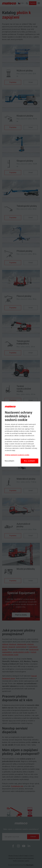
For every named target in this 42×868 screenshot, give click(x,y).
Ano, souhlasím (30, 461)
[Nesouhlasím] (10, 461)
